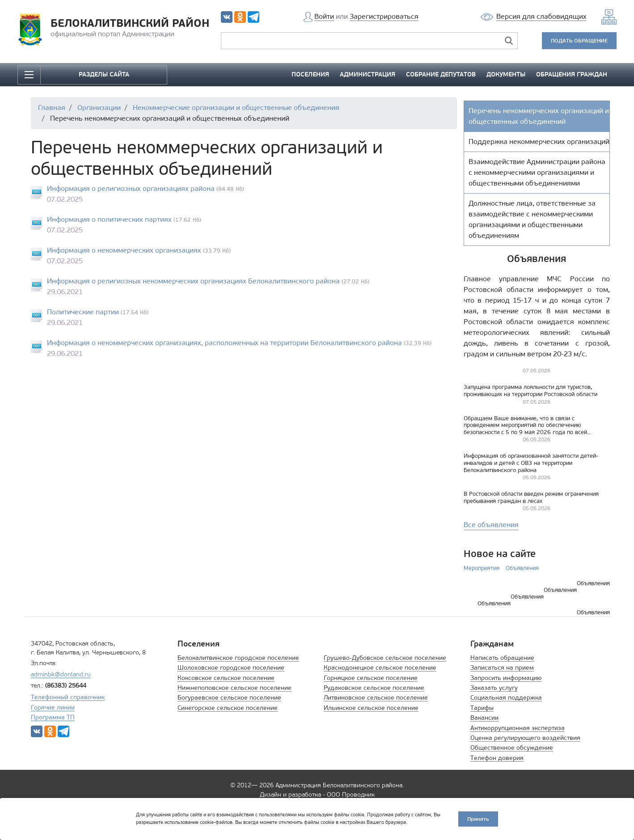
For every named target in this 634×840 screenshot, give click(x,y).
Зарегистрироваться (384, 16)
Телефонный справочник (68, 697)
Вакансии (484, 718)
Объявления (522, 568)
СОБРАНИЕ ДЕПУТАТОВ (441, 74)
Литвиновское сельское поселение (376, 698)
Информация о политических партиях (109, 219)
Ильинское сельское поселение (371, 708)
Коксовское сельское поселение (226, 678)
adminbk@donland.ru (61, 674)
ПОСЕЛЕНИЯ (310, 74)
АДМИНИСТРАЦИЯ (368, 74)
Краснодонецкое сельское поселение (380, 668)
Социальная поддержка (506, 698)
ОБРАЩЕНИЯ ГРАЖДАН (572, 74)
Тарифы (482, 708)
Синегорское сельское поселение (228, 708)
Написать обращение (502, 658)
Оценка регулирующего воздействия (525, 738)
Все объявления (491, 525)
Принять (478, 819)
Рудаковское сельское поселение (374, 688)
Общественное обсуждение (512, 748)
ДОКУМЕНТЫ (506, 74)
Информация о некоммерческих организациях (124, 250)
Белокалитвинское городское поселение (238, 658)
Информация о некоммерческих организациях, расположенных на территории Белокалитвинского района (224, 343)
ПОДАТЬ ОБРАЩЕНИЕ (579, 40)
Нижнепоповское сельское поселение (235, 688)
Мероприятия (482, 568)
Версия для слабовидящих (541, 16)
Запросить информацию (506, 678)
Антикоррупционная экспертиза (518, 728)
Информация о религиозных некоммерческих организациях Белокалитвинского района (193, 281)
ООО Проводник (351, 795)
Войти (324, 16)
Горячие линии (53, 707)
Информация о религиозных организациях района (131, 188)
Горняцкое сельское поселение (371, 678)
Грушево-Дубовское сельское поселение (385, 658)
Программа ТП (53, 717)
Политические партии (83, 312)
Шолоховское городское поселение (231, 668)
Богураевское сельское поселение (229, 698)
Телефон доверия (497, 758)
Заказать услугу (494, 688)
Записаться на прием (502, 668)
